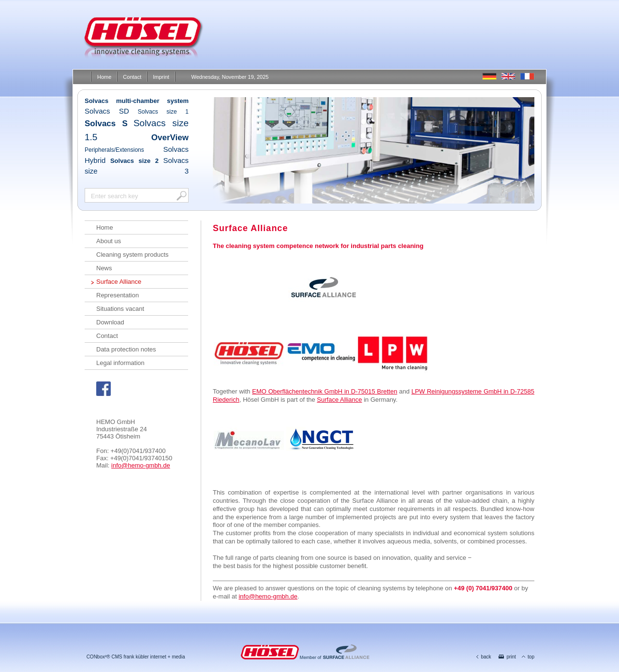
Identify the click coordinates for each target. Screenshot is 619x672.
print (507, 657)
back (484, 657)
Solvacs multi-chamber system (137, 101)
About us (109, 241)
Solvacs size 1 (163, 112)
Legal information (120, 363)
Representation (118, 295)
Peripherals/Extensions (114, 150)
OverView (170, 138)
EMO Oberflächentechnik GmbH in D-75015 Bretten (324, 391)
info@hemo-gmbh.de (141, 465)
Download (110, 322)
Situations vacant (120, 309)
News (104, 268)
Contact (132, 77)
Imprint (161, 77)
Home (104, 77)
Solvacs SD (107, 111)
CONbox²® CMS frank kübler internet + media (136, 657)
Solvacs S (106, 124)
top (528, 657)
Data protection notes (126, 349)
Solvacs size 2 (134, 161)
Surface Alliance (119, 282)
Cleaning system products (133, 255)
